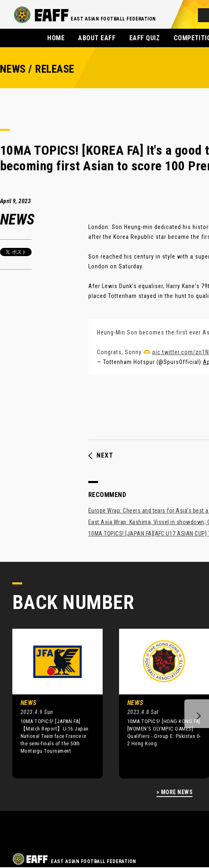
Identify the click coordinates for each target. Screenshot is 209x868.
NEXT (101, 456)
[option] (51, 703)
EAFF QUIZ (145, 38)
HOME (56, 38)
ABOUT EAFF (97, 38)
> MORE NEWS (175, 792)
